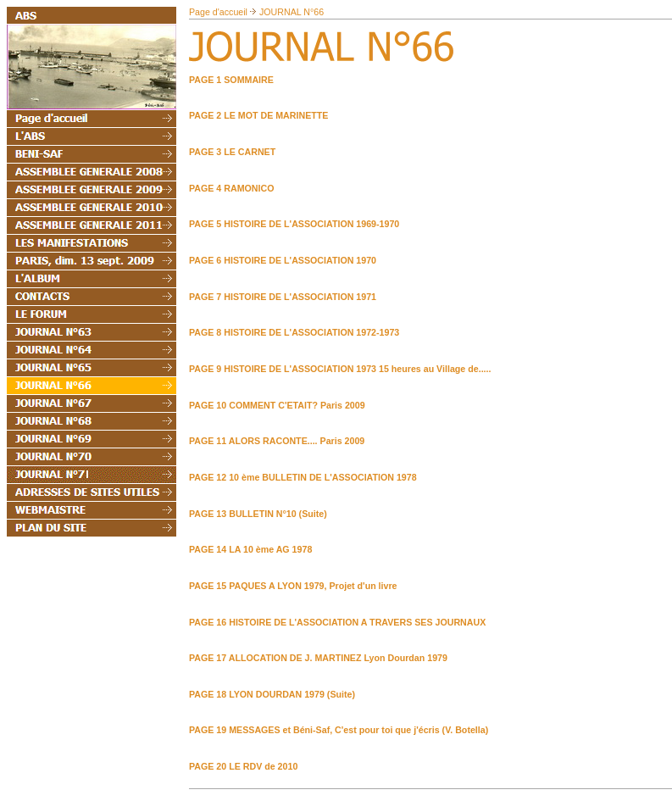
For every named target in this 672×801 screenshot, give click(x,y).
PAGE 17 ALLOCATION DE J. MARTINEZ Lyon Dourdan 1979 (318, 658)
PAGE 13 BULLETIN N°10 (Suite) (258, 514)
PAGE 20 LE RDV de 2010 (243, 766)
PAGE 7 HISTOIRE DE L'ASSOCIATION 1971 (283, 297)
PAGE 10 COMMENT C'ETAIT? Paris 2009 (277, 405)
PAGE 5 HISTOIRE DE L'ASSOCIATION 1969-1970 (294, 224)
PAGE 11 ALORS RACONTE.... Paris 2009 (277, 441)
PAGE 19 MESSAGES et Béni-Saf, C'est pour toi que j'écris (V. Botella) (339, 730)
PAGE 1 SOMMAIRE (231, 80)
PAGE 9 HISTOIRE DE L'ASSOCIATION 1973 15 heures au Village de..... (340, 369)
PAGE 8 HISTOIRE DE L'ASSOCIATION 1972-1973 (294, 332)
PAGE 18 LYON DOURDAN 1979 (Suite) (272, 694)
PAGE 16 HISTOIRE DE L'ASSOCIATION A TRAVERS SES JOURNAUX (337, 622)
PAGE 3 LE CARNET (232, 152)
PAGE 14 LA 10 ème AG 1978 (250, 549)
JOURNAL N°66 (292, 12)
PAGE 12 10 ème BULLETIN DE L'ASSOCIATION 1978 (303, 477)
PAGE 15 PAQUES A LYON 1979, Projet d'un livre (293, 586)
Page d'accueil (218, 12)
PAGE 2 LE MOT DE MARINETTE (258, 115)
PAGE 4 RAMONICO (231, 188)
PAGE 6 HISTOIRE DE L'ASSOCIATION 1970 (283, 260)
